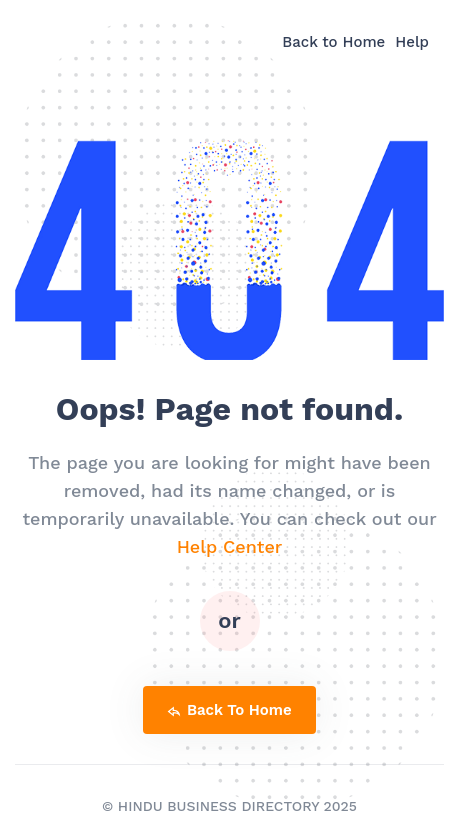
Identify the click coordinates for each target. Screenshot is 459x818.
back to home (229, 710)
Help (412, 42)
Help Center (230, 546)
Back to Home (333, 42)
